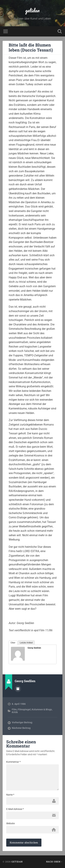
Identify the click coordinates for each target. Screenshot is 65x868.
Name (10, 795)
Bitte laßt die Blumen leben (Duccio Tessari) (31, 47)
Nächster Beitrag (21, 728)
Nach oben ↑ (54, 862)
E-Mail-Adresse (15, 809)
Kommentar (13, 762)
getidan (32, 10)
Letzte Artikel (26, 643)
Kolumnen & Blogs (42, 709)
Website (10, 823)
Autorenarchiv (18, 689)
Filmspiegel (24, 709)
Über (13, 643)
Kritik (15, 712)
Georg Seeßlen (34, 648)
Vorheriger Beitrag (22, 722)
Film (14, 709)
